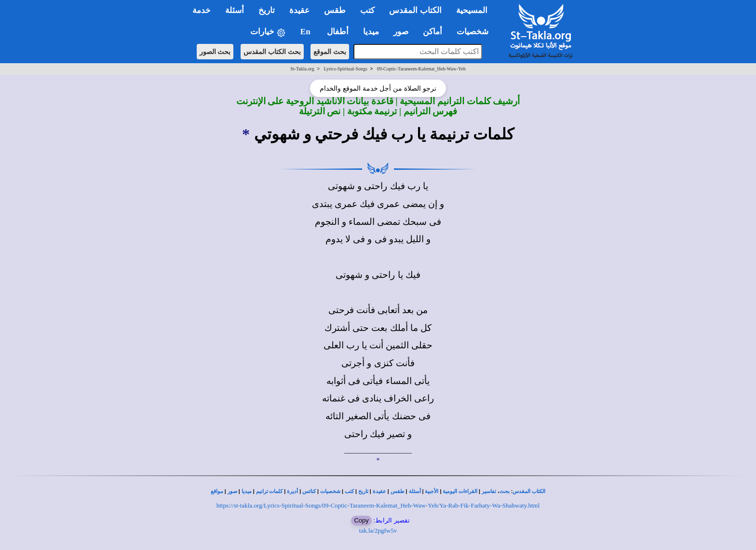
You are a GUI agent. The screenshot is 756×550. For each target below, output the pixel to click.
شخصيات (330, 491)
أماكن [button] (432, 32)
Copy (361, 520)
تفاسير (489, 491)
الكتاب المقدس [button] (415, 10)
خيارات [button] (268, 32)
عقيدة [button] (299, 10)
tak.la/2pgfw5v (378, 530)
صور (232, 491)
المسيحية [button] (472, 10)
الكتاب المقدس (529, 491)
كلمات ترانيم (270, 491)
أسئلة (415, 491)
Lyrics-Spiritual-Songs (345, 69)
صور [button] (401, 32)
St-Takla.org (302, 69)
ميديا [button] (371, 32)
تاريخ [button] (267, 10)
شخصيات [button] (476, 32)
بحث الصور (215, 52)
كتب (349, 491)
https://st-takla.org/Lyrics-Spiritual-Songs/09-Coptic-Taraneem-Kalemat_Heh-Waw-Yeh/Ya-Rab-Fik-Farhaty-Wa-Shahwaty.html (378, 505)
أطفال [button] (338, 32)
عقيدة (379, 491)
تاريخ (363, 491)
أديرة (292, 491)
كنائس (309, 491)
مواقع (217, 491)
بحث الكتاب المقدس (272, 52)
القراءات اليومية (460, 491)
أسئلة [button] (235, 10)
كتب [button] (367, 10)
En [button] (306, 32)
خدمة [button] (202, 10)
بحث (505, 491)
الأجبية (432, 491)
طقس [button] (335, 10)
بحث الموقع (330, 52)
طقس (398, 491)
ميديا (247, 491)
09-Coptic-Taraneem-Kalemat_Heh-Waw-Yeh (421, 69)
